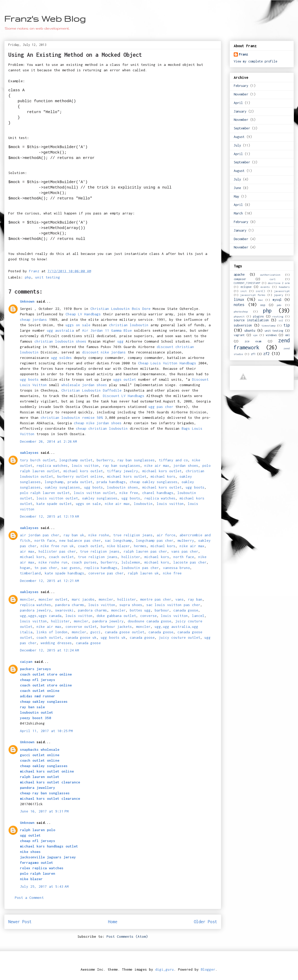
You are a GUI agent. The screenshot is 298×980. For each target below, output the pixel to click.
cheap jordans (34, 319)
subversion (243, 325)
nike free (129, 493)
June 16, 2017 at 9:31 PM (44, 811)
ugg (120, 341)
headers (284, 287)
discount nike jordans (104, 352)
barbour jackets (116, 627)
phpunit (239, 316)
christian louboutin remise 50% (72, 418)
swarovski (65, 610)
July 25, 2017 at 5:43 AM (44, 886)
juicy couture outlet (180, 637)
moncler (27, 599)
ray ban (195, 599)
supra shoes (131, 605)
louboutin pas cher (140, 568)
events (265, 287)
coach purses (84, 562)
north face (45, 540)
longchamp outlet (76, 460)
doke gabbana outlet (116, 616)
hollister (131, 557)
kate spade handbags (65, 573)
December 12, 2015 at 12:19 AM (49, 516)
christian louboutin (129, 325)
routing (278, 316)
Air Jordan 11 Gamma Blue (107, 330)
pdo (279, 305)
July (237, 145)
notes (239, 305)
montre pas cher (156, 599)
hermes (140, 546)
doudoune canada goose (150, 621)
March (238, 213)
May (236, 196)
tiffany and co (173, 460)
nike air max (157, 465)
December (241, 239)
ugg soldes (61, 358)
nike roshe (99, 535)
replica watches (52, 465)
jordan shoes (186, 465)
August (239, 137)
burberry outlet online (80, 476)
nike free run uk (57, 546)
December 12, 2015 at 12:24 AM (49, 650)
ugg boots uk (113, 637)
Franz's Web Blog (45, 19)
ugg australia (60, 330)
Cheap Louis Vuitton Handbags (167, 363)
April (238, 103)
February (241, 86)
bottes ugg (140, 610)
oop (263, 305)
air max (27, 551)
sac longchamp (118, 540)
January (240, 111)
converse (148, 616)
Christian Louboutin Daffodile (91, 390)
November (241, 94)
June (237, 188)
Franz (243, 54)
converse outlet (81, 627)
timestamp (268, 325)
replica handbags (101, 568)
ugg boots (29, 379)
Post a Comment (29, 898)
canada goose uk (81, 637)
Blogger (208, 969)
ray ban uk (74, 535)
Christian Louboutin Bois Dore (120, 309)
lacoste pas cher (190, 562)
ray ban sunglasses (136, 460)
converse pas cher (106, 573)
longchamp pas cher (155, 540)
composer (240, 279)
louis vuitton (85, 465)
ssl (281, 320)
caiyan (26, 662)
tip (287, 325)
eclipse (246, 287)
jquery (279, 295)
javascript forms (253, 295)
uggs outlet (125, 379)
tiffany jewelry (123, 471)
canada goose (186, 610)
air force (166, 535)
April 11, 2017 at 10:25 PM (46, 731)
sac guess (71, 568)
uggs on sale (78, 325)
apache (239, 274)
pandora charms (70, 605)
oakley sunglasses (62, 487)
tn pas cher (46, 568)
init (244, 291)
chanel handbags (158, 493)
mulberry (186, 540)
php (28, 277)
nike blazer (118, 546)
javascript (282, 291)
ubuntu (250, 331)
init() (260, 291)
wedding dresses (56, 643)
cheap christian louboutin (102, 428)
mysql (277, 300)
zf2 (266, 354)
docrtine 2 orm (279, 283)
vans (180, 599)
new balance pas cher (80, 540)
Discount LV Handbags (124, 396)
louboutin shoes (123, 487)
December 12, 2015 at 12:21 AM (49, 581)
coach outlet (90, 546)
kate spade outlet (54, 504)
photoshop (241, 311)
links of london (52, 632)
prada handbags (111, 482)
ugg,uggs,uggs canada (41, 616)
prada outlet (80, 482)
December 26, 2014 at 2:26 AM (48, 441)
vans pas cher (185, 551)
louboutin (143, 504)
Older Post (205, 922)
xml (287, 335)
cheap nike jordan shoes (98, 423)
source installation (251, 320)
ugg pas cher (161, 407)
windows (271, 335)
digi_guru (165, 969)
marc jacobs (83, 599)
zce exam (253, 341)
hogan (25, 568)
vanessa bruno (176, 568)
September (242, 128)
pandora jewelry (36, 610)
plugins (258, 316)
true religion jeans (133, 535)
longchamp (54, 482)
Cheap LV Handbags (83, 314)
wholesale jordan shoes (84, 385)
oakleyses (29, 453)
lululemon (131, 562)
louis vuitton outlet (95, 493)
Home (113, 922)
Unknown (27, 301)
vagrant (239, 335)
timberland (30, 573)
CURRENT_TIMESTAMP (247, 283)
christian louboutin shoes (60, 341)
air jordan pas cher (40, 535)
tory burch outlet (38, 460)
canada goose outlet (125, 632)
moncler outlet (53, 599)
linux (239, 299)
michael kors (163, 476)
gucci (96, 632)
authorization (270, 275)
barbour (162, 610)
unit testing (48, 277)
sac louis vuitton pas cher (173, 605)
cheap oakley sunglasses (154, 482)
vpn (255, 335)
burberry (105, 460)
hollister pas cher (57, 551)
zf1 (253, 354)
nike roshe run (53, 562)
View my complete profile (256, 61)
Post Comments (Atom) (127, 936)
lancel (198, 616)
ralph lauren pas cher (145, 551)
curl (273, 279)
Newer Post (20, 922)
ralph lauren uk (143, 573)
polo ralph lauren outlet (45, 493)
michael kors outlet (83, 471)
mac (261, 300)
